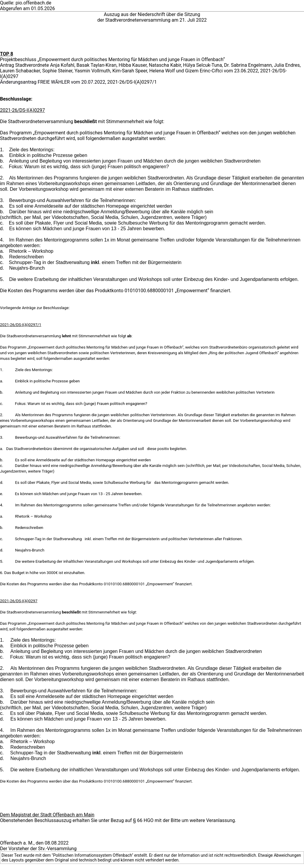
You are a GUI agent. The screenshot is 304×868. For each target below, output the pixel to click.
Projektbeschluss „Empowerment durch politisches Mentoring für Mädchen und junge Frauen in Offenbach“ (112, 59)
